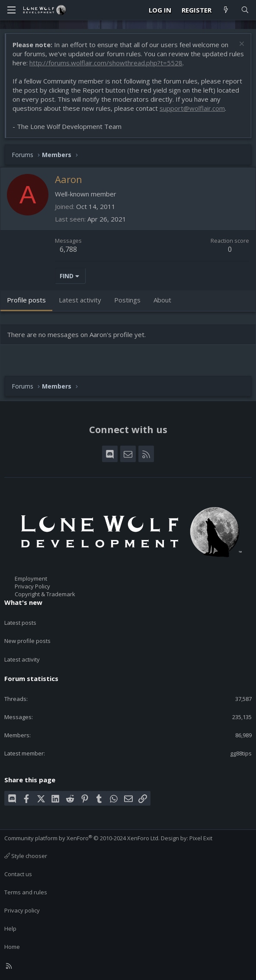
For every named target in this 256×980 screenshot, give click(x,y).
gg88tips (241, 753)
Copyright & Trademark (45, 594)
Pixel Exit (201, 838)
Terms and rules (26, 892)
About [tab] (162, 300)
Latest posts (20, 623)
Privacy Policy (32, 586)
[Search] (245, 10)
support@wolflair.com (192, 108)
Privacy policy (22, 910)
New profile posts (27, 641)
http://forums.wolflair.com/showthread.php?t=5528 (106, 63)
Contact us (18, 874)
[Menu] (11, 10)
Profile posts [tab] (26, 300)
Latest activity (22, 659)
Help (10, 929)
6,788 (68, 249)
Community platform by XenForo (82, 838)
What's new (23, 602)
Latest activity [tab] (80, 300)
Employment (31, 578)
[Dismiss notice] (241, 45)
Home (12, 947)
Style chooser (26, 856)
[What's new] (226, 10)
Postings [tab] (127, 300)
